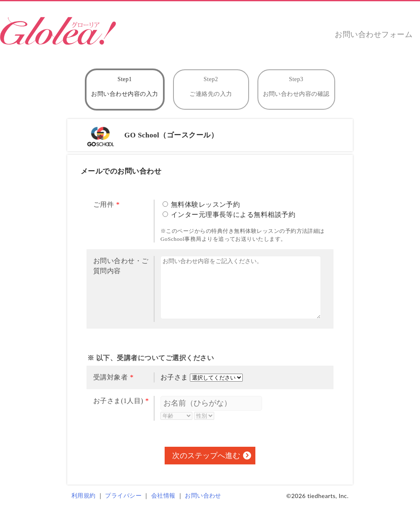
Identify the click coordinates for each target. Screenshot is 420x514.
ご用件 (104, 204)
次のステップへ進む (206, 456)
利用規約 (84, 496)
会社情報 (163, 496)
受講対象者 (110, 377)
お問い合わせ (203, 496)
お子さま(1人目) (118, 401)
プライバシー (123, 496)
